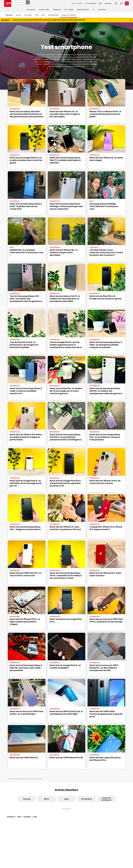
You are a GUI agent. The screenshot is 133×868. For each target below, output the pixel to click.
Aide (100, 3)
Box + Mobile (69, 10)
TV (94, 10)
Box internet (31, 10)
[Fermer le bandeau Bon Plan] (131, 20)
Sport (43, 15)
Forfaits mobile (44, 10)
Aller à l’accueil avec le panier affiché (116, 3)
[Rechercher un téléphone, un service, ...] (41, 3)
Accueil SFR (8, 3)
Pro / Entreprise (91, 3)
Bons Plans (102, 10)
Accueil (18, 15)
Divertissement (53, 15)
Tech (37, 15)
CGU (19, 817)
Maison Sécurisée (83, 10)
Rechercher (66, 3)
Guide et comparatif (69, 15)
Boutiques (108, 3)
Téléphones (57, 10)
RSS (35, 817)
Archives (11, 817)
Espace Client (127, 3)
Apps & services (77, 3)
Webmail (121, 3)
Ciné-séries (28, 15)
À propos (27, 817)
